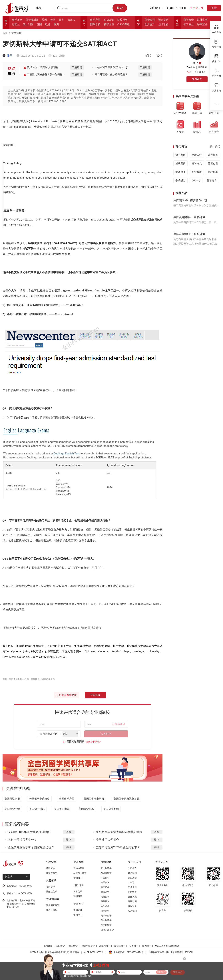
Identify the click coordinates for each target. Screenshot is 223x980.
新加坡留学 (79, 868)
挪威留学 (105, 892)
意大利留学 (106, 868)
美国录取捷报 (12, 799)
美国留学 (51, 868)
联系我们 (132, 873)
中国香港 (78, 910)
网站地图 (132, 901)
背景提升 (213, 155)
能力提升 (150, 24)
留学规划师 (32, 20)
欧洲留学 (147, 946)
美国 (53, 20)
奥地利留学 (106, 920)
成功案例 (109, 20)
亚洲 (56, 24)
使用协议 (132, 892)
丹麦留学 (105, 878)
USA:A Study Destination (167, 946)
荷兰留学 (105, 906)
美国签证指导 (62, 809)
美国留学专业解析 (94, 799)
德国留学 (105, 887)
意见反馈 (132, 878)
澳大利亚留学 (53, 905)
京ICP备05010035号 (94, 952)
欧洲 (48, 24)
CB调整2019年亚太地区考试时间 (29, 832)
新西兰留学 (52, 910)
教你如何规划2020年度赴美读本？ (118, 847)
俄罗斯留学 (106, 925)
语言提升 (163, 20)
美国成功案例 (111, 809)
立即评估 (106, 734)
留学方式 (197, 163)
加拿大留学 (52, 873)
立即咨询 (95, 695)
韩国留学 (78, 896)
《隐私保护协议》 (93, 742)
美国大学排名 (86, 809)
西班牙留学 (106, 873)
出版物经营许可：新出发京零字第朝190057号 (171, 952)
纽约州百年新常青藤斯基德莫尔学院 (119, 832)
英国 (44, 20)
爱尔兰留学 (52, 892)
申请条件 (197, 155)
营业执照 (132, 897)
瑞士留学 (105, 911)
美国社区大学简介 (107, 840)
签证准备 (163, 24)
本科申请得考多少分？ (22, 840)
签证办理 (213, 163)
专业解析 (197, 172)
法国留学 (105, 882)
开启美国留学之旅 (67, 695)
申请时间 (180, 172)
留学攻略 (17, 20)
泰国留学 (78, 878)
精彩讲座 (109, 24)
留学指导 (212, 180)
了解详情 (77, 67)
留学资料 (150, 20)
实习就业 (189, 24)
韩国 (39, 24)
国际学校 (95, 24)
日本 (61, 20)
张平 (7, 55)
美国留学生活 (12, 809)
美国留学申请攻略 (39, 799)
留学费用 (180, 155)
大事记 (131, 882)
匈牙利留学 (106, 916)
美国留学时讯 (37, 809)
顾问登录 (132, 906)
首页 (5, 33)
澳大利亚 (28, 24)
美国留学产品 (67, 799)
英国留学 (51, 887)
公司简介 (132, 868)
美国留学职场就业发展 (126, 799)
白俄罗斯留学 (107, 930)
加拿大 (71, 20)
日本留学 (78, 892)
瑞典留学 (105, 897)
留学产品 (95, 20)
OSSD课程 (124, 24)
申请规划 (180, 180)
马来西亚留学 (80, 873)
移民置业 (202, 24)
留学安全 (189, 20)
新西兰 (16, 24)
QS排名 (196, 180)
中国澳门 (78, 915)
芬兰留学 (105, 901)
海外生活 (202, 20)
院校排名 (122, 20)
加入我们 (132, 911)
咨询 (69, 832)
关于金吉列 (196, 8)
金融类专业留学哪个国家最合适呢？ (31, 847)
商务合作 (132, 887)
